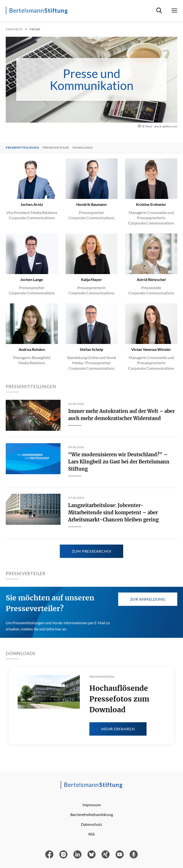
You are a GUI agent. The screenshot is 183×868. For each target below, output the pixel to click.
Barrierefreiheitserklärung (92, 814)
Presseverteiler (56, 148)
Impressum (92, 805)
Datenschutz (91, 824)
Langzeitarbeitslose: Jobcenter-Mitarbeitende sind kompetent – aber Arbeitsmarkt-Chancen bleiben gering (113, 512)
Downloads (83, 148)
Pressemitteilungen (22, 148)
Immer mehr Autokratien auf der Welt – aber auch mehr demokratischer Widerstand (121, 415)
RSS (91, 834)
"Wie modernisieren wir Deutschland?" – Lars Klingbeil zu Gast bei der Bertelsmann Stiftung (119, 462)
